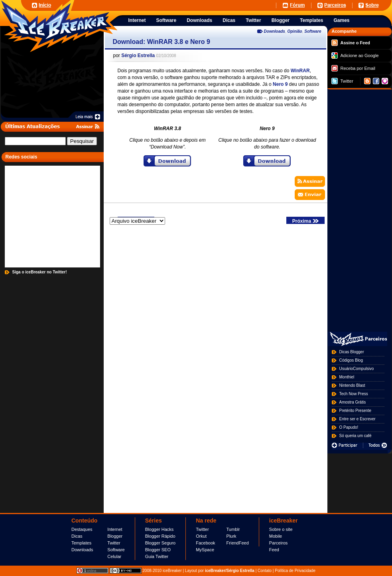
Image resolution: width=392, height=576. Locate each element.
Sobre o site (281, 529)
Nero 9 (280, 84)
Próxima (305, 221)
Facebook (205, 543)
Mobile (276, 536)
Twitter (342, 81)
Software (313, 31)
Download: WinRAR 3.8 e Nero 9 (162, 42)
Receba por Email (353, 68)
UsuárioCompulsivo (357, 369)
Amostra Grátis (353, 402)
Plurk (231, 536)
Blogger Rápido (160, 536)
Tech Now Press (354, 394)
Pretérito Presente (356, 411)
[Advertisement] (176, 5)
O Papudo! (349, 427)
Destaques (82, 529)
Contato (265, 571)
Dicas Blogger (352, 352)
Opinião (294, 31)
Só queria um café (356, 436)
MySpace (205, 550)
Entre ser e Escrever (358, 419)
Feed (274, 550)
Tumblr (233, 529)
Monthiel (347, 377)
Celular (114, 556)
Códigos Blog (351, 360)
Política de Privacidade (295, 571)
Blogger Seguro (160, 543)
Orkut (201, 536)
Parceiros (278, 543)
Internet (115, 529)
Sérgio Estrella (138, 55)
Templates (81, 543)
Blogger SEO (158, 550)
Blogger (115, 536)
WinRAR (300, 71)
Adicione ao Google (355, 55)
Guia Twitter (157, 556)
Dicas (77, 536)
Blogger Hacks (160, 529)
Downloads (275, 31)
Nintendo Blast (352, 385)
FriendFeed (238, 543)
